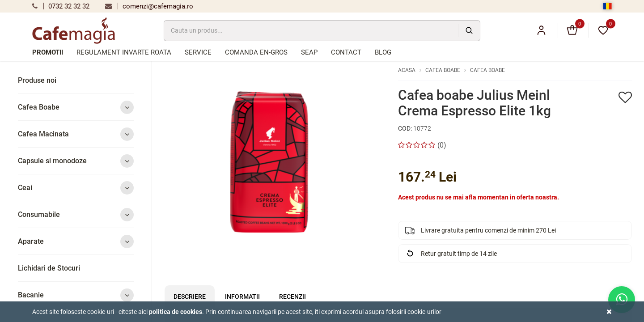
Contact (346, 52)
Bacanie (76, 295)
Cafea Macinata (76, 134)
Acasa (407, 70)
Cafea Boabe (76, 107)
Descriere (190, 297)
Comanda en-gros (256, 52)
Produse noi (37, 80)
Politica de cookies (176, 312)
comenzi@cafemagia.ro (149, 6)
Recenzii (292, 297)
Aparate (76, 241)
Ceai (76, 188)
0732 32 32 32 (61, 6)
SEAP (309, 52)
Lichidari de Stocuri (49, 268)
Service (198, 52)
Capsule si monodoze (76, 161)
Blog (383, 52)
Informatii (242, 297)
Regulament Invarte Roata (124, 52)
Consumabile (76, 214)
